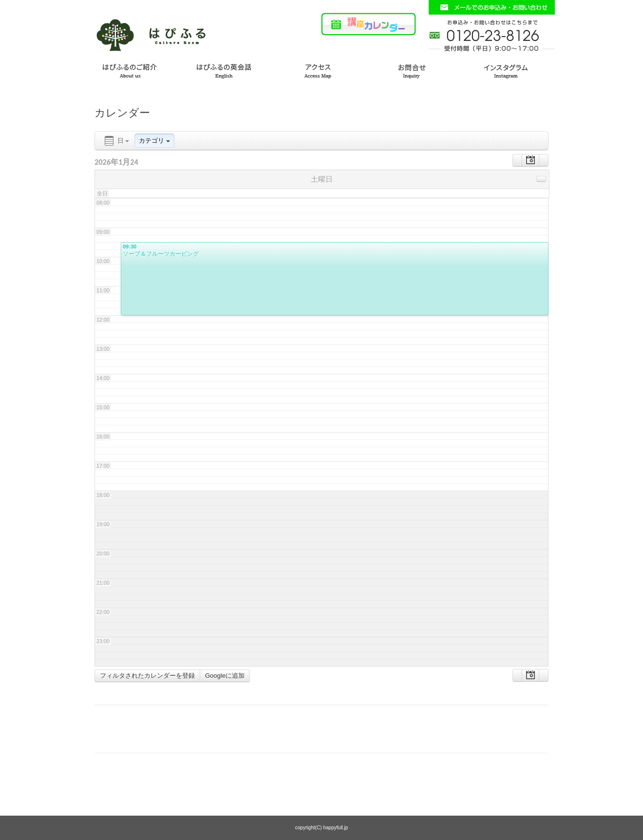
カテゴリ (154, 141)
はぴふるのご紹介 (131, 69)
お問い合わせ (417, 69)
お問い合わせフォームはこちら (492, 7)
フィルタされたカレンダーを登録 (147, 676)
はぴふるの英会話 (226, 69)
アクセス (321, 69)
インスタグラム (512, 69)
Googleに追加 (225, 676)
